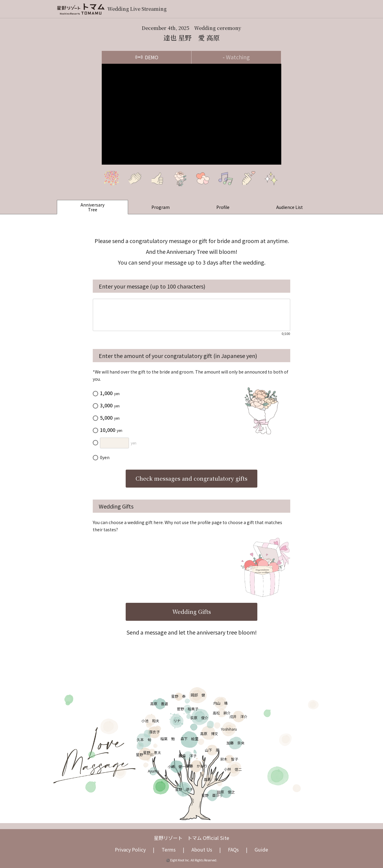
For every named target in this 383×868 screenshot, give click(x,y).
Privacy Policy (130, 849)
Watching (236, 57)
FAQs (233, 849)
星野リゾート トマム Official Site (191, 838)
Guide (261, 849)
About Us (202, 849)
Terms (169, 849)
